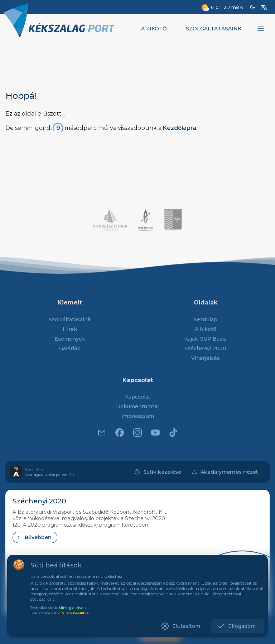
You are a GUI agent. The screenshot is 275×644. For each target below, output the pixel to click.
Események (70, 339)
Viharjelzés (206, 358)
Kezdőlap (205, 319)
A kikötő (206, 329)
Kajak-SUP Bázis (205, 339)
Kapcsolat (138, 397)
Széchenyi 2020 (205, 348)
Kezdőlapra (180, 128)
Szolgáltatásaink (70, 319)
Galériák (70, 348)
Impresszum (138, 416)
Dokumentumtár (138, 406)
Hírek (70, 329)
